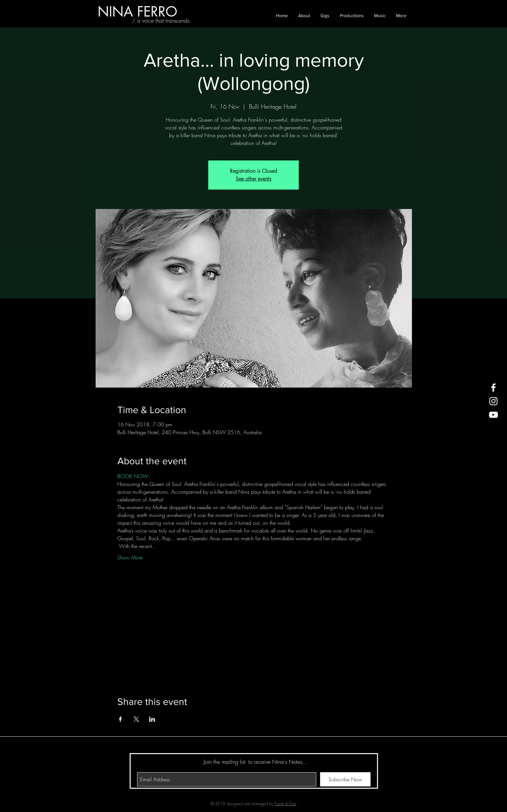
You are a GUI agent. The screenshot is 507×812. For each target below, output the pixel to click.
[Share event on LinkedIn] (152, 719)
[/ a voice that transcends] (161, 21)
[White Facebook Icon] (493, 388)
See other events (253, 179)
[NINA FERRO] (137, 12)
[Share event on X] (136, 719)
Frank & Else (285, 804)
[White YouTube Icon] (493, 415)
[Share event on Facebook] (120, 719)
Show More (130, 557)
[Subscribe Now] (345, 779)
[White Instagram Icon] (493, 401)
